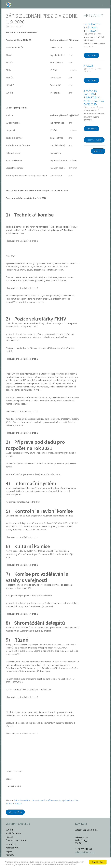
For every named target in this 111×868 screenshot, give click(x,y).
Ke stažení (11, 844)
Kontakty (10, 855)
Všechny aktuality (94, 140)
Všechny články (15, 812)
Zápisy (9, 851)
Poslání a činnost (14, 833)
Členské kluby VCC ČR (16, 840)
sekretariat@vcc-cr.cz (85, 852)
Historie (9, 837)
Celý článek (92, 55)
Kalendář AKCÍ (12, 848)
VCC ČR (9, 830)
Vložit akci (98, 151)
